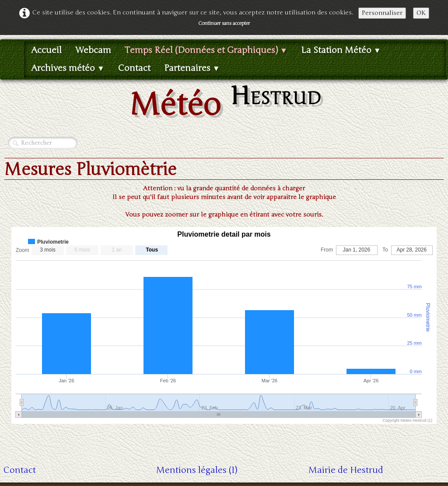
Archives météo (68, 68)
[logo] (224, 102)
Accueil (46, 50)
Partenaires (192, 68)
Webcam (93, 50)
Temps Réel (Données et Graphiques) (206, 50)
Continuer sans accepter (224, 23)
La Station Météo (341, 50)
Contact (134, 68)
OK (421, 13)
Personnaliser (382, 13)
